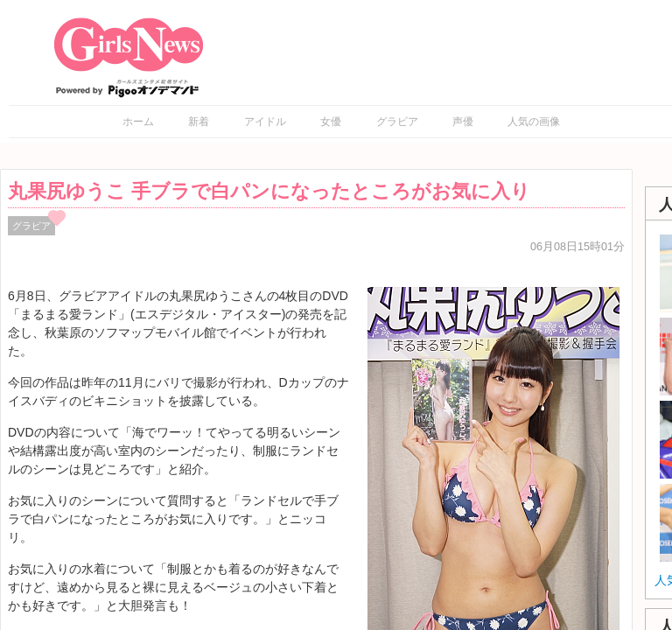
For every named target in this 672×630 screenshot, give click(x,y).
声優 (463, 122)
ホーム (138, 122)
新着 (199, 122)
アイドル (265, 122)
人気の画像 (534, 122)
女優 (331, 122)
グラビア (397, 122)
